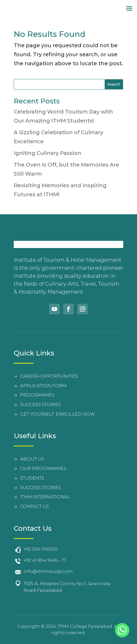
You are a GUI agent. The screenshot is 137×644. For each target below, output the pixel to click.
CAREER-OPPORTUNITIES (49, 376)
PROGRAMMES (37, 395)
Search (114, 84)
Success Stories (40, 488)
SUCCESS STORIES (40, 404)
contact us (35, 506)
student (31, 478)
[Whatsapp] (122, 630)
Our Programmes (43, 468)
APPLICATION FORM (43, 386)
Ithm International (45, 497)
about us (32, 459)
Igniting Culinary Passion (47, 153)
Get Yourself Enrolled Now (58, 414)
